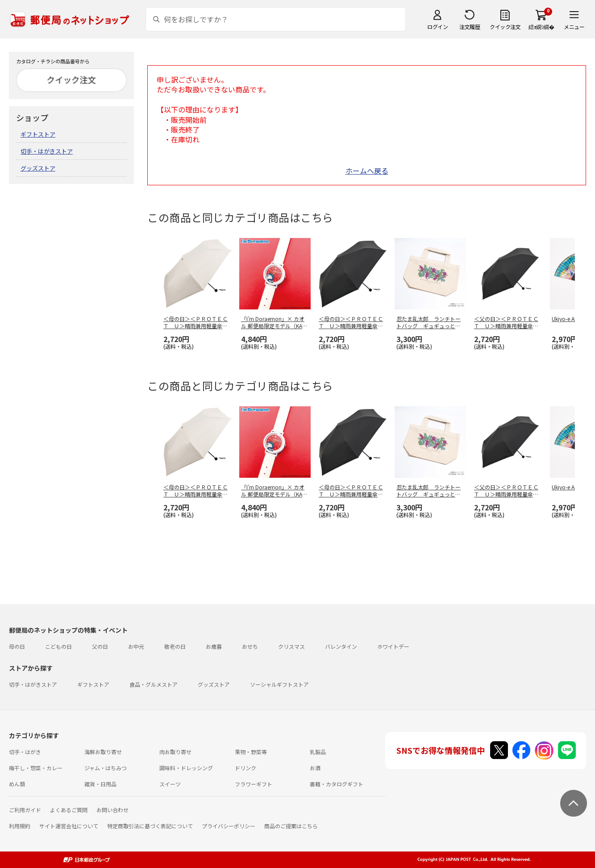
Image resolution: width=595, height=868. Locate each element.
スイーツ (170, 784)
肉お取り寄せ (175, 752)
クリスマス (291, 646)
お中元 (136, 646)
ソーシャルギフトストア (279, 684)
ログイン (437, 27)
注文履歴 (470, 27)
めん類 (17, 784)
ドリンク (245, 768)
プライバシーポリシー (229, 826)
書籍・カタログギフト (337, 784)
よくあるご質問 (69, 810)
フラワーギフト (254, 784)
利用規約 (20, 826)
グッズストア (38, 168)
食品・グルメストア (154, 684)
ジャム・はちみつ (106, 768)
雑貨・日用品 (100, 784)
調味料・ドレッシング (186, 768)
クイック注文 (505, 27)
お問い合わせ (112, 810)
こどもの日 (58, 646)
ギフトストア (38, 134)
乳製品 (318, 752)
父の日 (100, 646)
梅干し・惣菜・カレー (36, 768)
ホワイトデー (393, 646)
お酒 (315, 768)
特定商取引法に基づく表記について (150, 826)
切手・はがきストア (47, 151)
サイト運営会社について (69, 826)
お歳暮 (214, 646)
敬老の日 (175, 646)
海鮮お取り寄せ (103, 752)
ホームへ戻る (367, 171)
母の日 (17, 646)
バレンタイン (341, 646)
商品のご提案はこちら (291, 826)
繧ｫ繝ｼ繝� (541, 27)
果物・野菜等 (251, 752)
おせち (250, 646)
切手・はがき (25, 752)
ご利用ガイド (25, 810)
